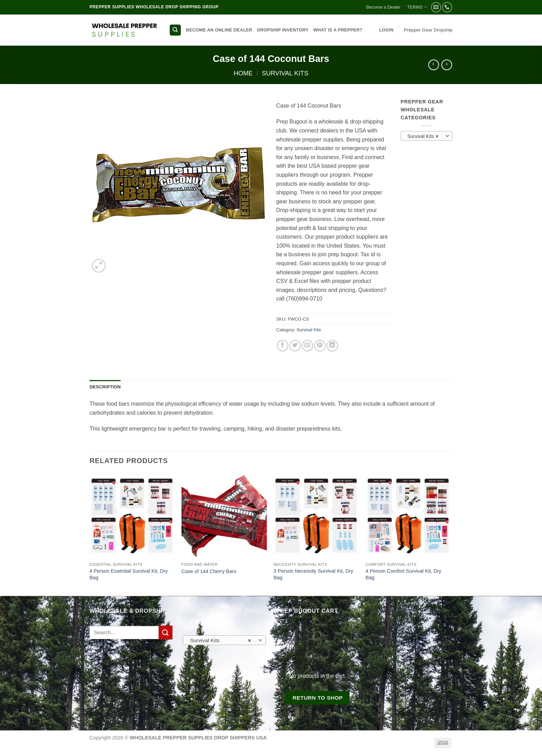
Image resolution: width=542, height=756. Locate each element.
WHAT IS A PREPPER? (338, 30)
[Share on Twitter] (295, 346)
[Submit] (166, 632)
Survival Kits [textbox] (423, 136)
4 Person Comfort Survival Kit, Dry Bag (404, 574)
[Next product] (434, 65)
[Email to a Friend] (307, 346)
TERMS (417, 7)
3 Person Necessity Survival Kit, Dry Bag (313, 574)
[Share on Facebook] (283, 346)
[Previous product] (447, 65)
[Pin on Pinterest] (320, 346)
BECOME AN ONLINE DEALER (219, 30)
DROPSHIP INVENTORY (283, 30)
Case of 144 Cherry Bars (209, 571)
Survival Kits (285, 73)
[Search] (175, 30)
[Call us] (447, 7)
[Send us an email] (436, 7)
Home (243, 73)
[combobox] (427, 136)
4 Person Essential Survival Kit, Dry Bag (129, 574)
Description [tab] (105, 387)
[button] (386, 30)
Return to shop (317, 698)
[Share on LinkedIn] (332, 346)
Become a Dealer (384, 7)
